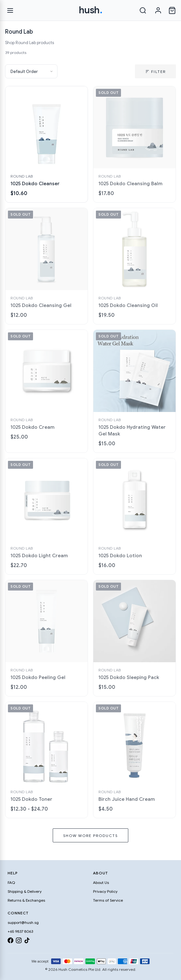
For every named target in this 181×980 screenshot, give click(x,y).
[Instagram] (19, 941)
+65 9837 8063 (20, 931)
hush (91, 10)
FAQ (11, 882)
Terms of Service (108, 900)
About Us (101, 882)
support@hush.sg (23, 922)
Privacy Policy (105, 891)
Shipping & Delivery (25, 891)
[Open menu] (10, 10)
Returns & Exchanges (26, 900)
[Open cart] (172, 10)
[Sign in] (158, 10)
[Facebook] (10, 941)
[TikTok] (27, 941)
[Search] (143, 10)
